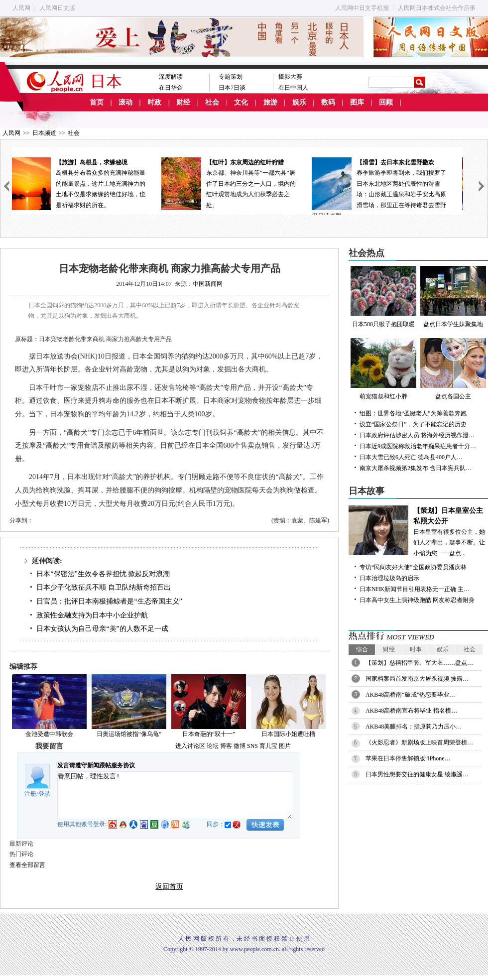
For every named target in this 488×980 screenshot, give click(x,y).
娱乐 (299, 102)
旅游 (270, 102)
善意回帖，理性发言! (175, 795)
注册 (30, 794)
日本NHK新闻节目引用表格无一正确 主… (415, 589)
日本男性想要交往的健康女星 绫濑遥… (417, 774)
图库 (357, 102)
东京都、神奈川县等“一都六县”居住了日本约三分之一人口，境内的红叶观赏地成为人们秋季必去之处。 (238, 183)
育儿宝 (268, 746)
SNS (252, 746)
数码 (328, 102)
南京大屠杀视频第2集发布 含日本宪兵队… (416, 468)
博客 (226, 746)
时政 (154, 102)
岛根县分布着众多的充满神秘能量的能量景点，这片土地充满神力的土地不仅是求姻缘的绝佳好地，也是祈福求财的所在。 (87, 183)
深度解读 (171, 77)
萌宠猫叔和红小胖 (383, 369)
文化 (241, 102)
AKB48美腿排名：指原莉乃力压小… (414, 727)
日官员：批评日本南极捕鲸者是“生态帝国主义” (109, 601)
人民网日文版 (57, 8)
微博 (240, 746)
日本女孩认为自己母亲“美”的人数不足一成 (102, 629)
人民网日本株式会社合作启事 (437, 8)
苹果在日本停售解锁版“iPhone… (408, 758)
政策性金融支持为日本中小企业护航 (92, 615)
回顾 (386, 102)
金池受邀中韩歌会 (49, 734)
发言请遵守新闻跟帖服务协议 (96, 765)
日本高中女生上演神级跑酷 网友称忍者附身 (417, 600)
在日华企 (171, 88)
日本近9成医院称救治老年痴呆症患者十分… (418, 446)
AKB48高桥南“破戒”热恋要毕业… (410, 695)
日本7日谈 (232, 88)
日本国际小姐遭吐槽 (288, 734)
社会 (212, 102)
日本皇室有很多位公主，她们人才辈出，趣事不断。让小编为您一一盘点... (418, 531)
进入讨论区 (190, 746)
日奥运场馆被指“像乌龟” (129, 734)
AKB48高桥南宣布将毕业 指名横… (411, 711)
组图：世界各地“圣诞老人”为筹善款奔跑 (413, 413)
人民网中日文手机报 (362, 8)
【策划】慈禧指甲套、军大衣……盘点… (419, 663)
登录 (44, 794)
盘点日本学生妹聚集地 (453, 297)
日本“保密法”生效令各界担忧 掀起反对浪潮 (103, 574)
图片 (285, 746)
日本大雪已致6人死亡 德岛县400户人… (411, 457)
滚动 (125, 102)
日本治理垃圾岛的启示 (389, 578)
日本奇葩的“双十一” (209, 734)
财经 (183, 102)
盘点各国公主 (453, 369)
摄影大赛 (290, 77)
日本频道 (44, 133)
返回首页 (169, 887)
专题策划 (231, 77)
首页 (97, 102)
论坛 (213, 746)
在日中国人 (293, 88)
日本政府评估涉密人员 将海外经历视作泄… (417, 435)
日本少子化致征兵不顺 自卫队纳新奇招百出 (104, 587)
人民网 (21, 8)
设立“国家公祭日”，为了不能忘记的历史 (413, 424)
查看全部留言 (27, 865)
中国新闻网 (208, 284)
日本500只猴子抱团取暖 (383, 297)
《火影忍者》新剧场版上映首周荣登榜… (419, 742)
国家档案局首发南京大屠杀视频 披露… (417, 679)
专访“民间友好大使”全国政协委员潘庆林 (413, 567)
